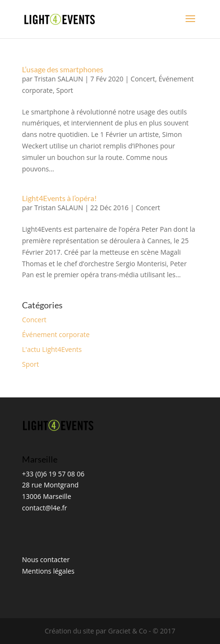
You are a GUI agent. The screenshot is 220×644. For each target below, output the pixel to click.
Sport (64, 90)
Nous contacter (46, 559)
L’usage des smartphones (63, 69)
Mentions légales (48, 571)
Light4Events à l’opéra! (59, 198)
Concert (143, 79)
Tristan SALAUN (59, 79)
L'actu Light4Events (52, 349)
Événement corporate (56, 334)
